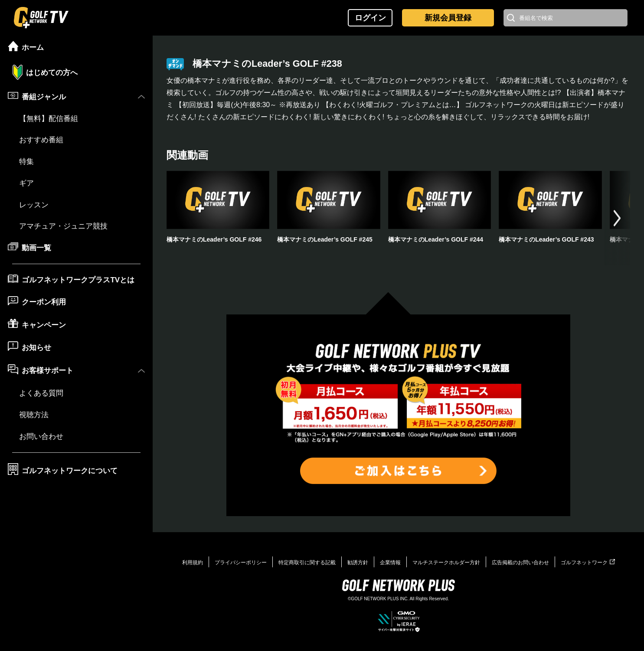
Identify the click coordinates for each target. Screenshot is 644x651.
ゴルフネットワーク (588, 563)
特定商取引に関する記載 (307, 563)
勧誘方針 (358, 563)
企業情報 (390, 563)
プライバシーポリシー (241, 563)
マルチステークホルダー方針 (446, 563)
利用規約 (193, 563)
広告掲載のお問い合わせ (520, 563)
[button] (617, 218)
